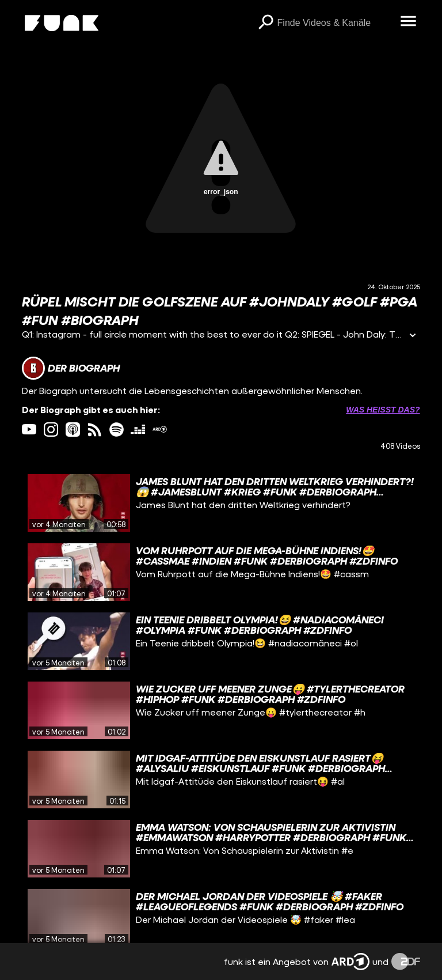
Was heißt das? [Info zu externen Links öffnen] (383, 410)
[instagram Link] (51, 430)
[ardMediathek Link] (160, 430)
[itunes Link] (73, 430)
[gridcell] (221, 503)
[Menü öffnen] (409, 22)
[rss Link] (95, 430)
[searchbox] (335, 23)
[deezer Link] (138, 430)
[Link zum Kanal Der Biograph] (71, 368)
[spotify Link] (117, 430)
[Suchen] (266, 23)
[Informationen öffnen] (413, 336)
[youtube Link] (29, 430)
